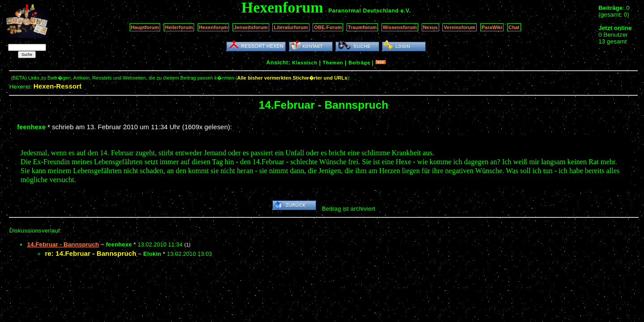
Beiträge (359, 63)
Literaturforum (291, 27)
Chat (514, 27)
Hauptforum (145, 27)
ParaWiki (492, 27)
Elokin (152, 254)
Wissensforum (400, 27)
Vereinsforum (460, 27)
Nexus (430, 27)
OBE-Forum (328, 27)
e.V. (405, 11)
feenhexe (31, 127)
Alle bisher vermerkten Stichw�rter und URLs (292, 78)
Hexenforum (214, 27)
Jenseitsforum (251, 27)
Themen (333, 63)
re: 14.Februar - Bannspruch (90, 253)
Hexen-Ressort (58, 86)
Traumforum (362, 27)
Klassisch (305, 63)
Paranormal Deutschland (364, 11)
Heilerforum (179, 27)
